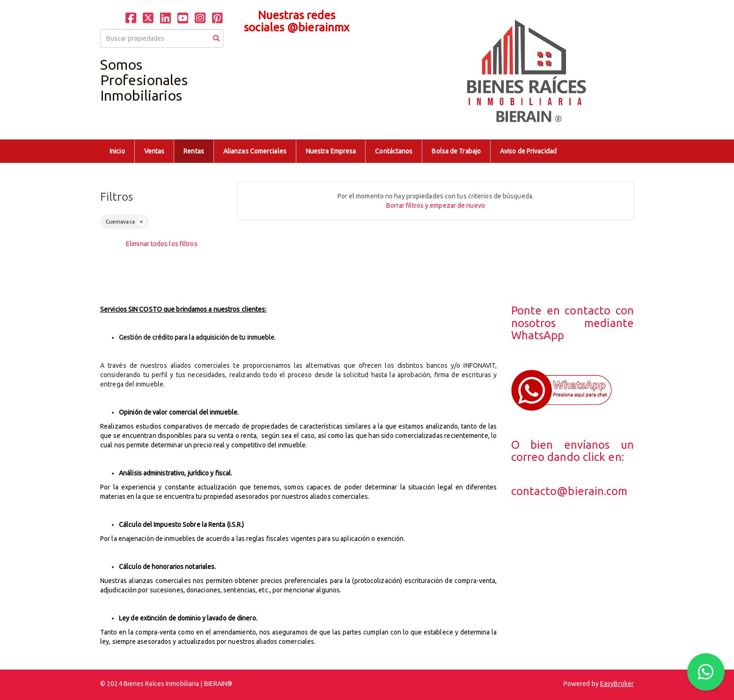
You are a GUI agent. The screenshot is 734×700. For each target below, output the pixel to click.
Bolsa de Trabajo (456, 151)
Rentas (194, 151)
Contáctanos (394, 151)
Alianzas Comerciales (255, 151)
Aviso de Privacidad (528, 151)
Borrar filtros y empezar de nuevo (436, 205)
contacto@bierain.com (569, 491)
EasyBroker (617, 684)
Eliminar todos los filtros (162, 244)
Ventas (154, 151)
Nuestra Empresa (331, 151)
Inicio (117, 151)
